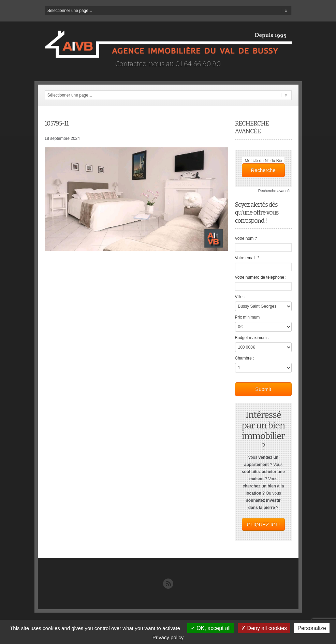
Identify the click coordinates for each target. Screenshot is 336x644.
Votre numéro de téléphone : (261, 277)
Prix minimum (247, 317)
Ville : (240, 297)
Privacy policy (168, 637)
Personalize (312, 628)
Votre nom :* (246, 238)
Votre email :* (247, 258)
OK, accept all (211, 628)
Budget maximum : (252, 338)
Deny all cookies (264, 628)
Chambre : (245, 358)
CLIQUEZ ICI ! (264, 524)
